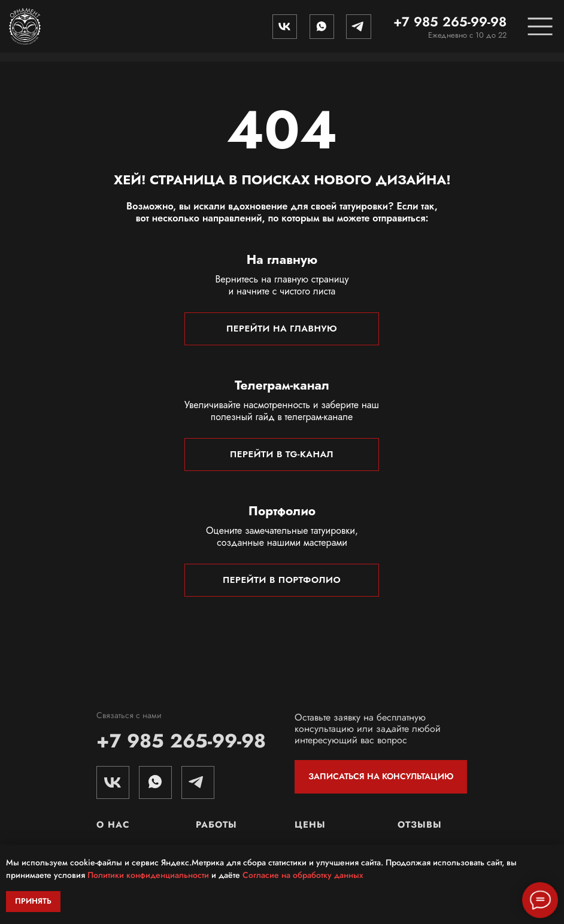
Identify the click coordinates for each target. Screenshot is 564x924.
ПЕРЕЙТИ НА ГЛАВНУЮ (282, 329)
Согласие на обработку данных (303, 875)
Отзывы (420, 825)
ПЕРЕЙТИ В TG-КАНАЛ (282, 454)
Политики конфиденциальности (148, 875)
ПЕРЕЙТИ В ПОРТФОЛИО (282, 580)
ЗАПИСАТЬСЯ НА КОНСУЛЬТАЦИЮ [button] (381, 776)
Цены (310, 825)
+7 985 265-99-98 (450, 22)
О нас (113, 825)
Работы (216, 825)
